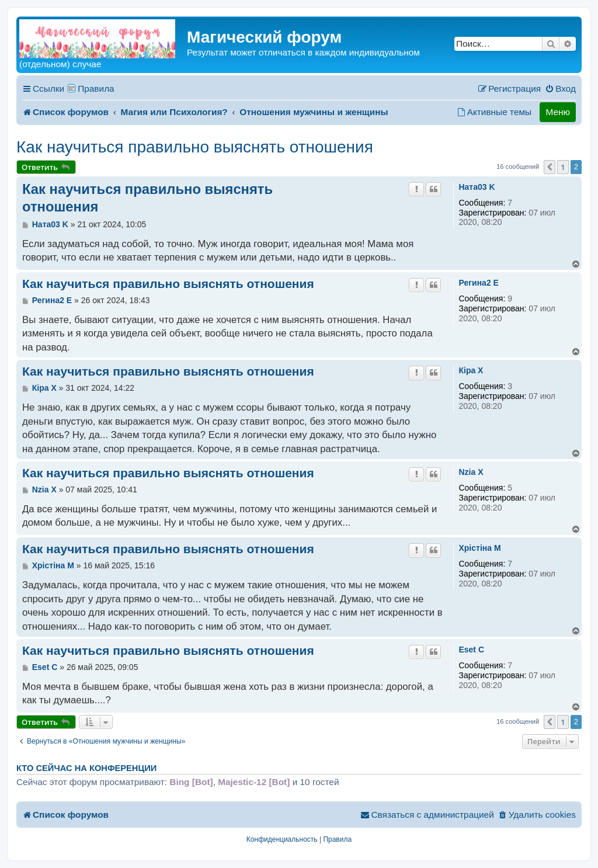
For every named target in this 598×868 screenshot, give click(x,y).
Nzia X (471, 472)
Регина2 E (478, 283)
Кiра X (471, 370)
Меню (558, 112)
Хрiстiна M (479, 548)
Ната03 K (477, 187)
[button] (550, 167)
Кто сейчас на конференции (86, 768)
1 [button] (563, 167)
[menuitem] (560, 89)
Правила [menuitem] (96, 88)
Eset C (471, 650)
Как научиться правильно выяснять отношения (195, 147)
